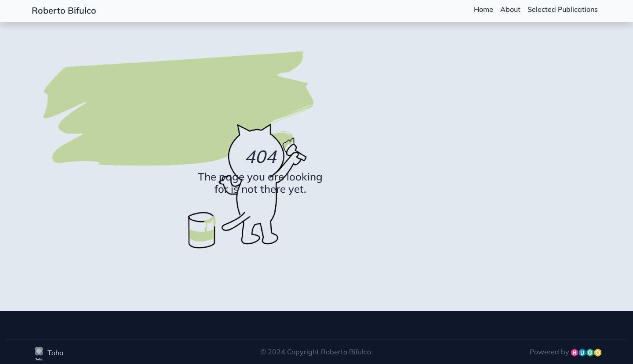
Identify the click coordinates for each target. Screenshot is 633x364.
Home (484, 9)
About (510, 9)
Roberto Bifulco (64, 10)
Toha (48, 353)
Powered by (566, 352)
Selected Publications (563, 9)
